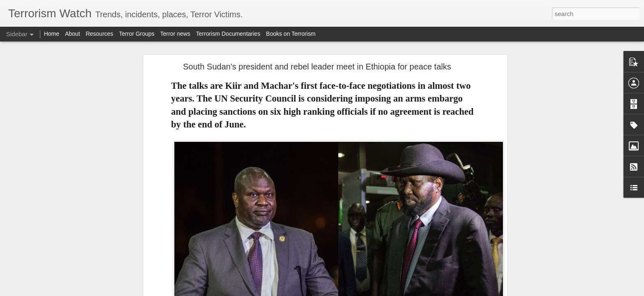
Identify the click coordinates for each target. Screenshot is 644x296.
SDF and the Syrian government (237, 254)
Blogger (348, 291)
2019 (248, 224)
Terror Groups (137, 34)
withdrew (266, 245)
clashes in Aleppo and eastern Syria (235, 267)
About (73, 34)
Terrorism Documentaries (228, 34)
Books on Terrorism (291, 34)
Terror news (175, 34)
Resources (99, 34)
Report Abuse (372, 291)
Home (52, 34)
